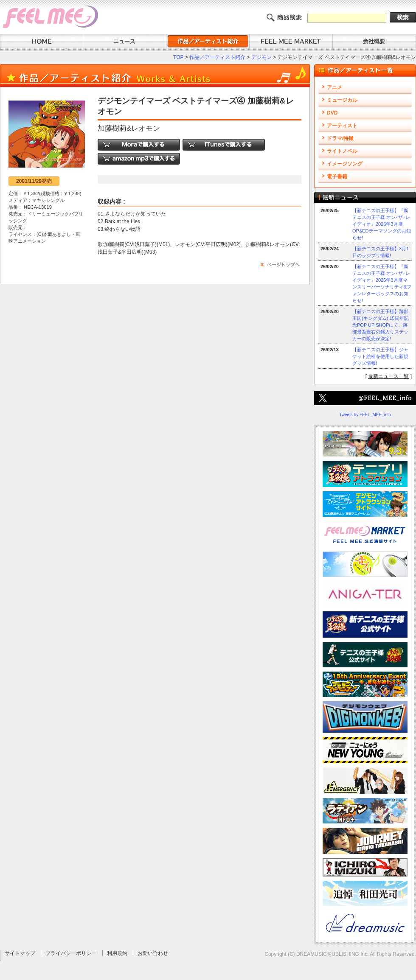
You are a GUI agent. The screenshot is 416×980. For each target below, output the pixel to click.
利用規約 (117, 953)
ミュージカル (342, 100)
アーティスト (342, 126)
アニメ (334, 87)
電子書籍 (337, 176)
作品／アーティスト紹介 (217, 57)
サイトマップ (20, 953)
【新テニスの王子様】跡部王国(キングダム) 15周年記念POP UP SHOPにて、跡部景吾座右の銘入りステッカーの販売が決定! (381, 325)
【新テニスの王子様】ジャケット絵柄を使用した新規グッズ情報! (380, 356)
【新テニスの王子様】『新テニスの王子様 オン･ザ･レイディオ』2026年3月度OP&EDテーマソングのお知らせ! (382, 224)
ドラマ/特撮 (340, 138)
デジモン (261, 57)
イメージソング (345, 164)
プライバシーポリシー (71, 953)
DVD (332, 113)
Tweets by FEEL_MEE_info (365, 415)
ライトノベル (342, 151)
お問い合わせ (153, 953)
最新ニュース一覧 (388, 376)
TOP (178, 57)
